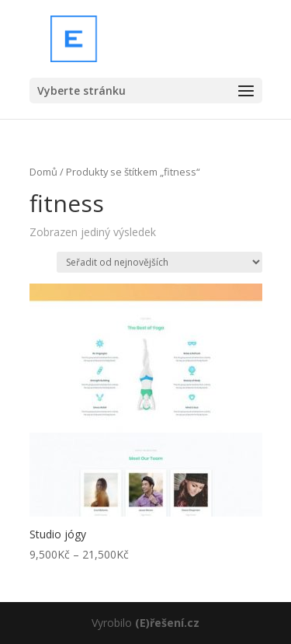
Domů (43, 172)
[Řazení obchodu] (159, 262)
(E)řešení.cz (167, 623)
